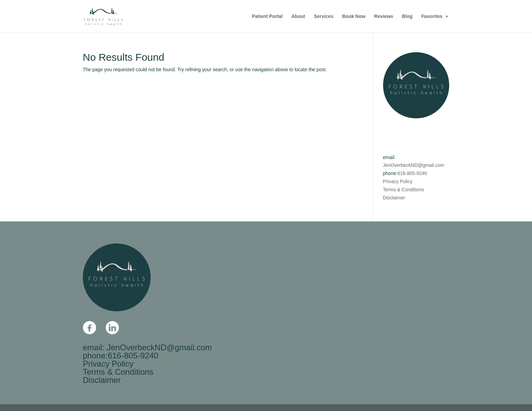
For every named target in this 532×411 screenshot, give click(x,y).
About (298, 16)
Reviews (384, 16)
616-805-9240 (412, 173)
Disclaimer (394, 198)
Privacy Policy (398, 181)
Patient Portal (267, 16)
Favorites (432, 16)
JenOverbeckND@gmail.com (414, 165)
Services (324, 16)
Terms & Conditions (404, 190)
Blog (407, 16)
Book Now (354, 16)
